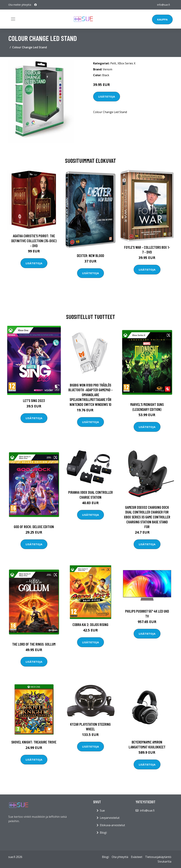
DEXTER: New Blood (90, 255)
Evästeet (137, 857)
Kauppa (162, 19)
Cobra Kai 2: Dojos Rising (90, 624)
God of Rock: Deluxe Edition (34, 527)
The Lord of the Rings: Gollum (34, 644)
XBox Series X (126, 63)
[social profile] (36, 5)
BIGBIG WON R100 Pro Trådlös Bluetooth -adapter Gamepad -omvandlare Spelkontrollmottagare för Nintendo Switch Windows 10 (90, 395)
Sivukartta (164, 861)
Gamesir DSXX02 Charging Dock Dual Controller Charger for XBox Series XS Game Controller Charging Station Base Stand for (147, 517)
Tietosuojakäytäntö (158, 857)
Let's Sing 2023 (34, 400)
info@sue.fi (164, 5)
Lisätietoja (107, 96)
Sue (102, 810)
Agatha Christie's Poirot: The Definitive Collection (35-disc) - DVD (34, 241)
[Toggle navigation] (13, 19)
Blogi (103, 833)
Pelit (113, 63)
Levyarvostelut (110, 818)
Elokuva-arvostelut (112, 825)
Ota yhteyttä (120, 857)
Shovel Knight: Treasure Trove (34, 742)
